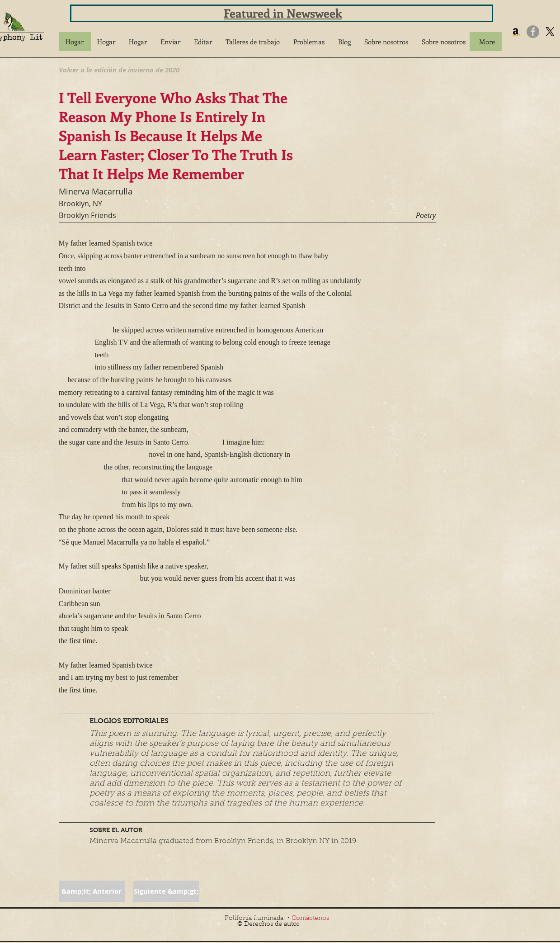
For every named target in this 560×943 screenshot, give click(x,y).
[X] (550, 32)
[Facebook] (533, 32)
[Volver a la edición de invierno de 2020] (119, 70)
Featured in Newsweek (283, 13)
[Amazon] (516, 32)
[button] (170, 42)
